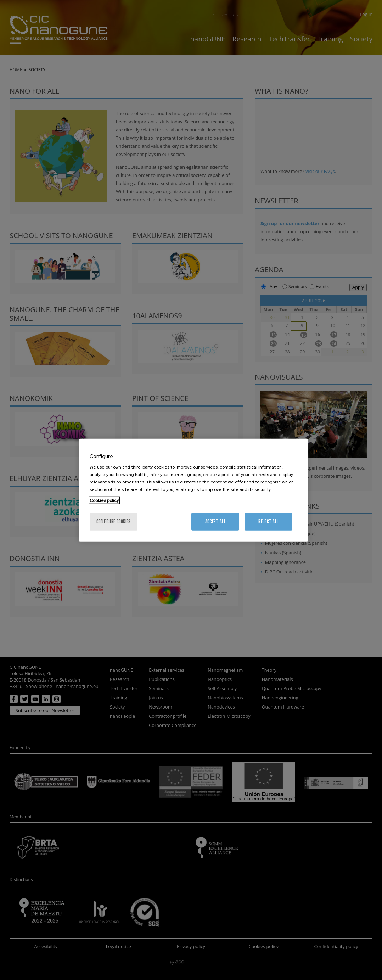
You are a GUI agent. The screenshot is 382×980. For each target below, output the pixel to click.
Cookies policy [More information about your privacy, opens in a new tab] (104, 500)
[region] (194, 490)
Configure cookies (114, 522)
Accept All (215, 522)
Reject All (268, 522)
